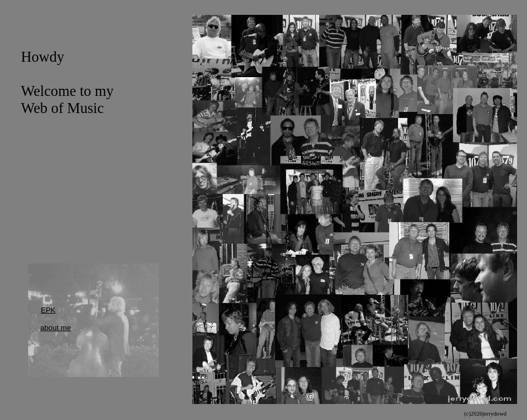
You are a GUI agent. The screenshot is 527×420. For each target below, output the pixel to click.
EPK (48, 310)
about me (56, 328)
